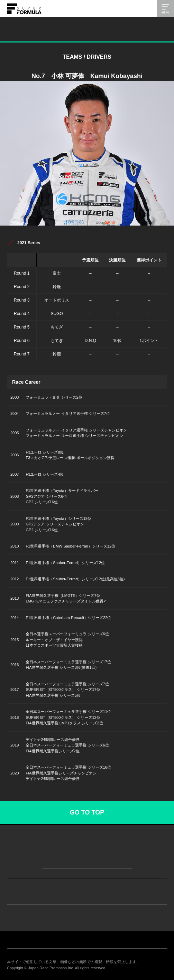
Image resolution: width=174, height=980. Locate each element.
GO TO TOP (87, 812)
